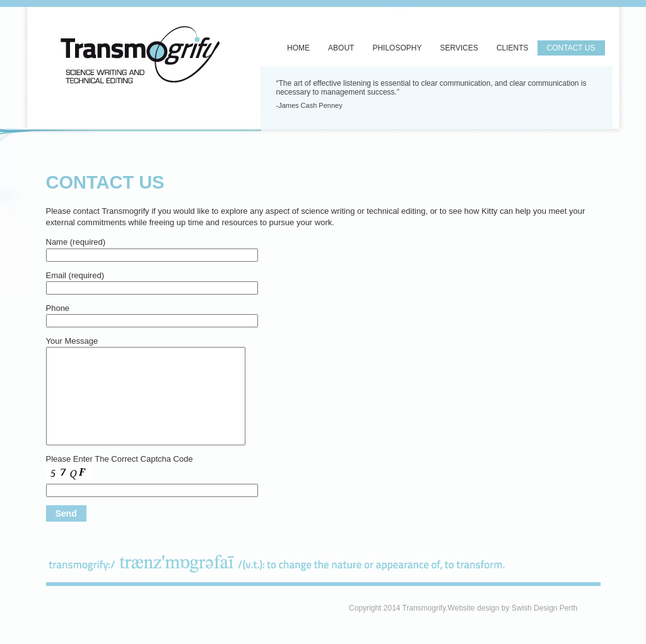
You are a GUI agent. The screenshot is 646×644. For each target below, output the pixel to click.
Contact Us (571, 48)
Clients (513, 48)
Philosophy (397, 48)
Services (459, 48)
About (341, 48)
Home (298, 48)
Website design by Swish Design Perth (513, 608)
